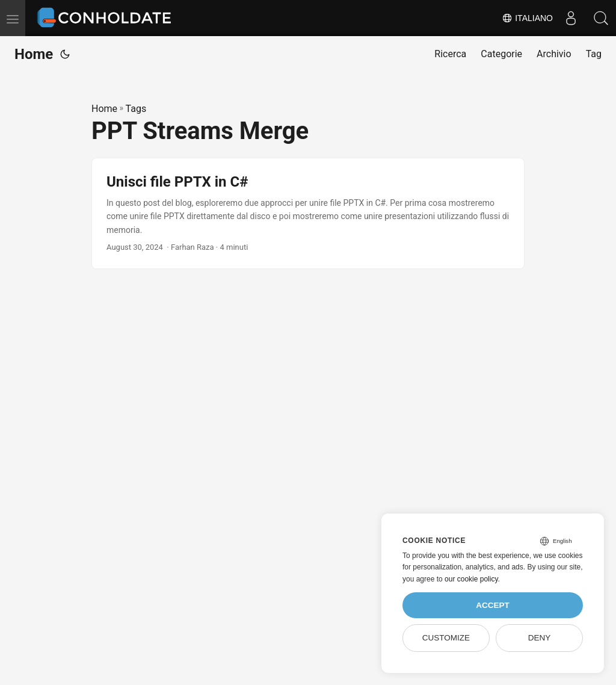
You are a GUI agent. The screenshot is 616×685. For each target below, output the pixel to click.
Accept (493, 605)
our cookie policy (471, 579)
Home (34, 54)
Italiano (527, 18)
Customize (446, 638)
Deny (540, 638)
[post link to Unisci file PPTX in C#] (308, 213)
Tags (136, 109)
